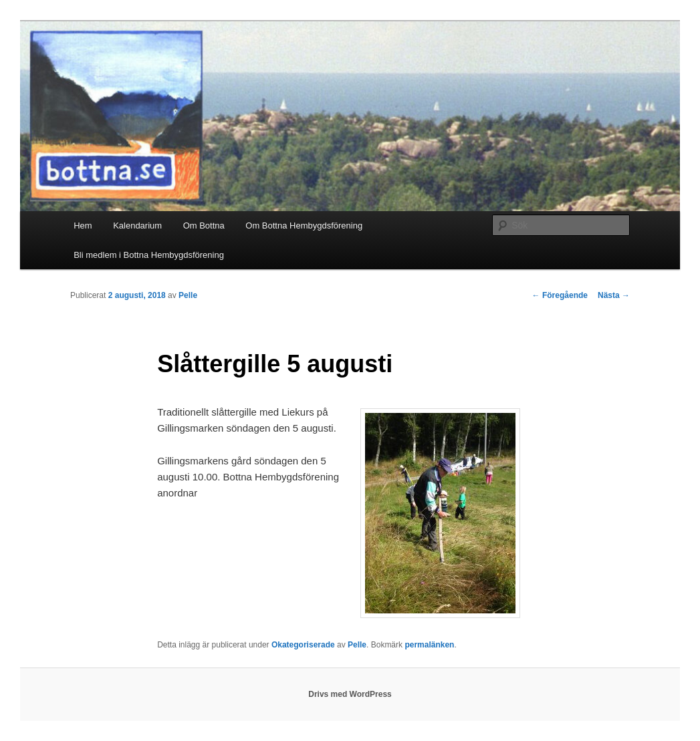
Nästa (614, 295)
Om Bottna (204, 226)
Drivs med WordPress (350, 694)
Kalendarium (137, 226)
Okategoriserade (303, 645)
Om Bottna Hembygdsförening (304, 226)
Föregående (560, 295)
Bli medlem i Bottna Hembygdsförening (149, 255)
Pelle (188, 295)
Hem (83, 226)
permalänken (429, 645)
